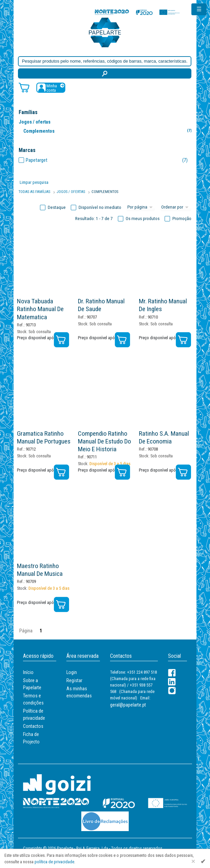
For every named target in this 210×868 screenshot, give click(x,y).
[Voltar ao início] (105, 32)
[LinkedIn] (172, 682)
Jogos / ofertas (35, 122)
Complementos (109, 131)
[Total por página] (141, 208)
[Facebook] (172, 673)
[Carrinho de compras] (24, 87)
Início (28, 672)
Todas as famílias (34, 192)
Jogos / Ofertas (71, 192)
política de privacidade (54, 862)
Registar (74, 680)
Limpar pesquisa (34, 182)
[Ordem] (176, 208)
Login (72, 672)
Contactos (33, 726)
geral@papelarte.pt (128, 705)
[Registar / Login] (51, 88)
